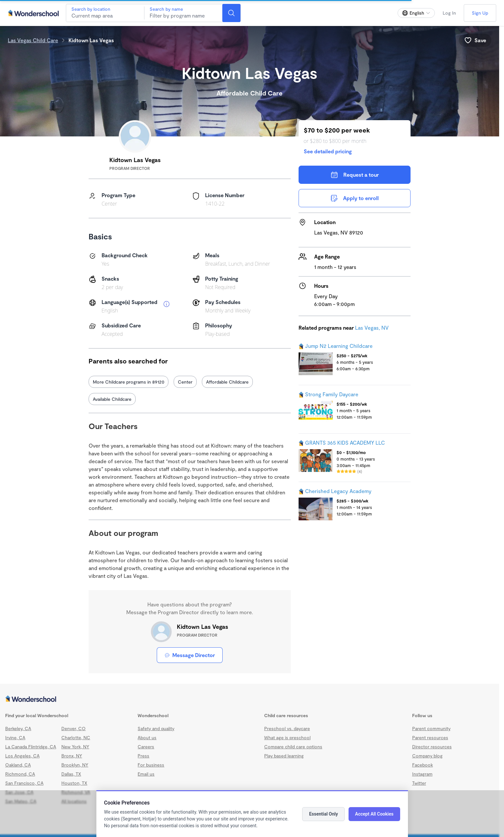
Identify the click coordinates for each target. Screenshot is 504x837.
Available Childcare (112, 399)
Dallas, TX (71, 774)
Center (185, 382)
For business (151, 765)
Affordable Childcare (227, 382)
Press (143, 756)
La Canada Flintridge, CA (31, 747)
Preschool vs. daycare (287, 728)
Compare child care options (293, 747)
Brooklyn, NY (75, 765)
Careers (146, 747)
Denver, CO (74, 728)
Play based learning (284, 756)
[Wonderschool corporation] (250, 699)
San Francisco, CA (24, 783)
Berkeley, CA (18, 728)
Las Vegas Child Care (33, 40)
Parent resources (430, 737)
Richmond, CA (20, 774)
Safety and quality (156, 728)
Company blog (427, 756)
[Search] (231, 13)
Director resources (432, 747)
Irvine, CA (15, 737)
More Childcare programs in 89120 (129, 382)
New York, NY (75, 747)
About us (147, 737)
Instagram (422, 774)
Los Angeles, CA (22, 756)
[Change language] (416, 13)
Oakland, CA (18, 765)
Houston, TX (74, 783)
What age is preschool (287, 737)
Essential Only (323, 814)
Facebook (423, 765)
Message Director (190, 655)
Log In (449, 13)
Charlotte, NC (76, 737)
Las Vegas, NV (372, 328)
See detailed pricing (328, 151)
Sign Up (480, 13)
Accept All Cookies (374, 814)
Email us (146, 774)
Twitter (419, 783)
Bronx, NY (72, 756)
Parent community (431, 728)
